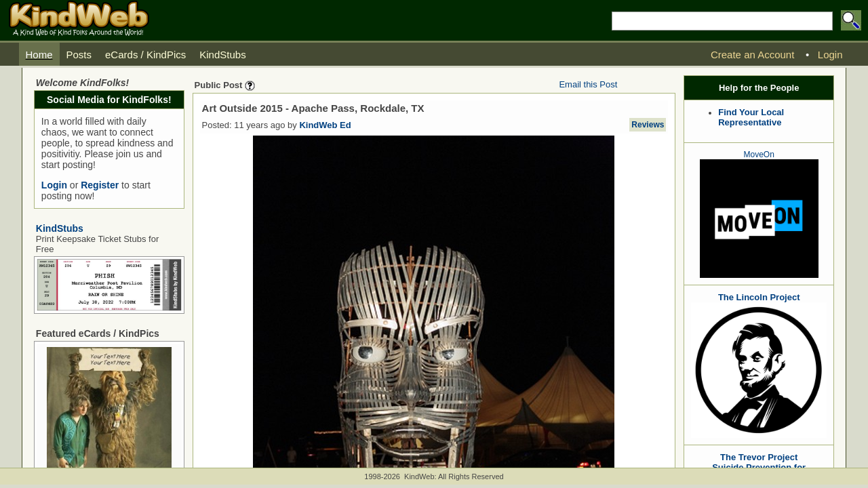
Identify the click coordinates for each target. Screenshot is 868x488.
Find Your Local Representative (751, 117)
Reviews (648, 125)
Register (100, 185)
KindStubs (60, 228)
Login (54, 185)
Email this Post (588, 84)
